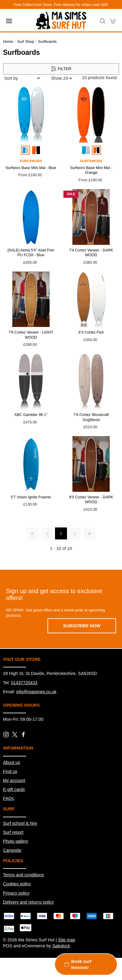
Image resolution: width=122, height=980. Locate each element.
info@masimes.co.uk (36, 692)
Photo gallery (16, 841)
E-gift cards (14, 789)
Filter (61, 69)
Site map (67, 940)
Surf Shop (26, 42)
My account (14, 780)
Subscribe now (82, 626)
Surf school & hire (20, 823)
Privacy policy (16, 893)
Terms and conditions (23, 875)
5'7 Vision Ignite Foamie (31, 497)
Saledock (61, 946)
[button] (9, 21)
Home (8, 42)
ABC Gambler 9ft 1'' (31, 415)
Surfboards (47, 42)
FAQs (8, 798)
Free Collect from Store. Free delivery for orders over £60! (61, 5)
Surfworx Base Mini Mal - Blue (31, 168)
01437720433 (24, 683)
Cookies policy (17, 884)
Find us (10, 771)
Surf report (13, 832)
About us (12, 762)
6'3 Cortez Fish (91, 332)
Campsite (12, 850)
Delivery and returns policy (29, 902)
